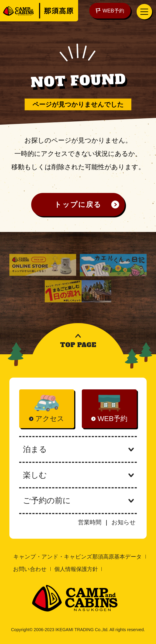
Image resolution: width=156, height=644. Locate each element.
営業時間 (90, 522)
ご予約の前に (78, 501)
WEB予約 (110, 11)
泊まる (78, 449)
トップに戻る (78, 204)
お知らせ (124, 522)
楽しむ (78, 475)
